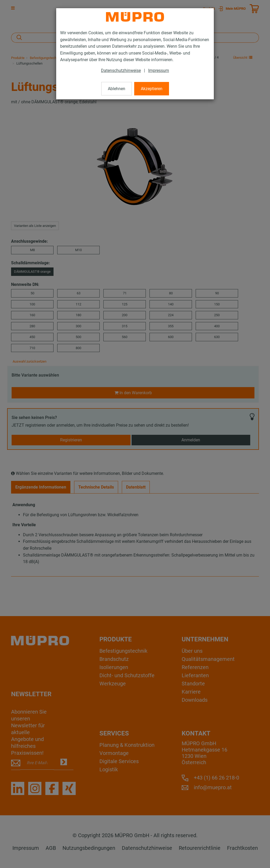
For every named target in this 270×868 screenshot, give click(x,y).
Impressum (159, 70)
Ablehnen (117, 89)
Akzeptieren (152, 89)
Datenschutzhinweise (121, 70)
